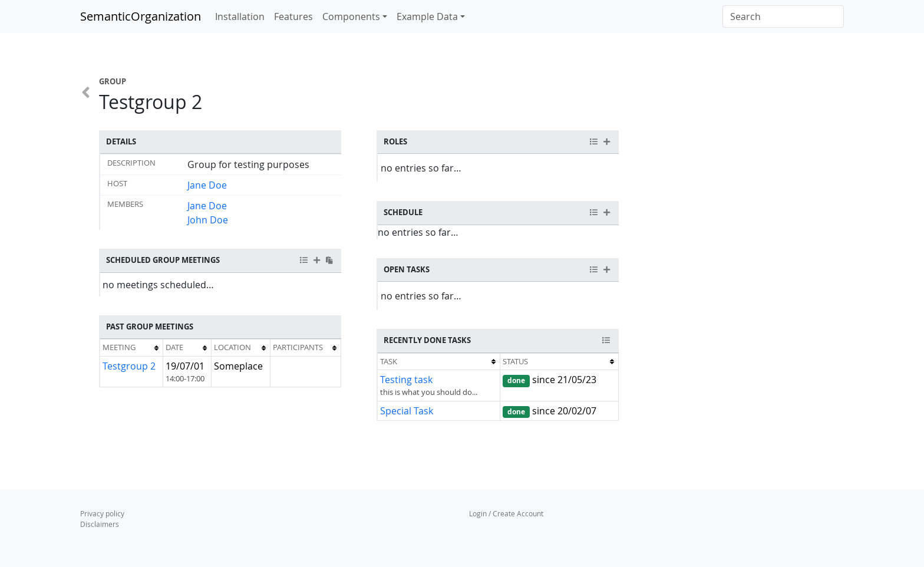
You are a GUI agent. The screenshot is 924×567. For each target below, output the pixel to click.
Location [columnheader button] (232, 347)
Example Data (427, 17)
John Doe (208, 220)
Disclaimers (100, 524)
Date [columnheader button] (174, 347)
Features (293, 17)
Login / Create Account (506, 513)
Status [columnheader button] (515, 361)
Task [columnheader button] (389, 361)
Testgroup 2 (129, 366)
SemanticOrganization (141, 16)
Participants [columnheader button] (298, 347)
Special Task (407, 411)
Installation (240, 17)
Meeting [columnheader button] (119, 347)
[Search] (783, 17)
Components (351, 17)
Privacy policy (102, 513)
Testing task (406, 380)
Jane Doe (207, 185)
